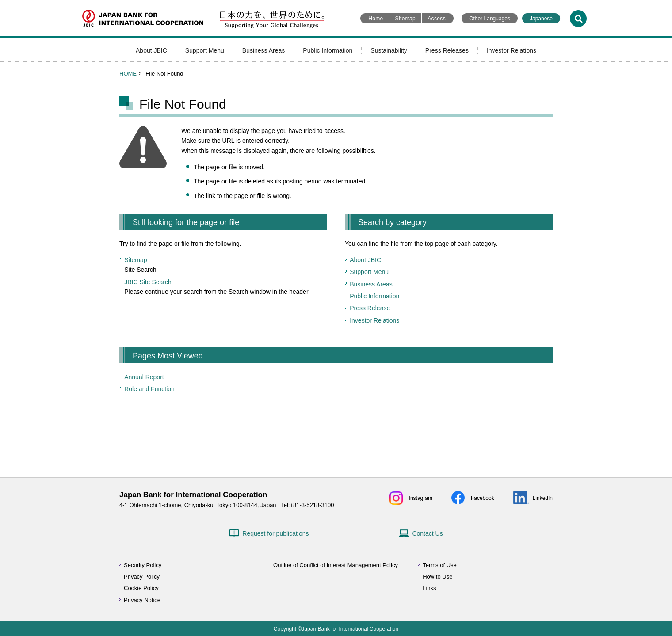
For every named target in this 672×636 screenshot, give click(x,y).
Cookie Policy (141, 588)
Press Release (370, 308)
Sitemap (406, 19)
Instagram (421, 498)
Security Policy (143, 565)
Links (429, 588)
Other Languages (490, 19)
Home (376, 19)
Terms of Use (440, 565)
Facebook (483, 498)
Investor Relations (512, 50)
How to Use (437, 577)
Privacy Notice (142, 600)
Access (437, 19)
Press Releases (447, 50)
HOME (128, 74)
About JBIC (151, 50)
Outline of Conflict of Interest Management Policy (336, 565)
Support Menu (205, 50)
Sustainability (389, 50)
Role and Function (149, 389)
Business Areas (264, 50)
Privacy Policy (142, 577)
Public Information (328, 50)
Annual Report (144, 377)
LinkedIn (543, 498)
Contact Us (427, 533)
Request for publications (275, 533)
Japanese (541, 19)
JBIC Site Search (148, 282)
